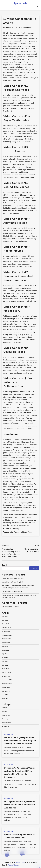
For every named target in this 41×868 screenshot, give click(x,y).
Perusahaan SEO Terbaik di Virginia (13, 578)
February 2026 (6, 628)
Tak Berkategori (7, 723)
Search (5, 565)
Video (30, 532)
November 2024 (7, 684)
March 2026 (5, 624)
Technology (5, 726)
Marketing (15, 529)
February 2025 (6, 673)
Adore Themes (14, 865)
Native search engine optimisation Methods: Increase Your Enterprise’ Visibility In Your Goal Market (20, 741)
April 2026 (5, 620)
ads (11, 532)
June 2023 (5, 699)
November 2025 (7, 639)
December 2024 (7, 680)
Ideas (24, 532)
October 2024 (6, 687)
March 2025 (5, 669)
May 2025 (5, 661)
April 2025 (5, 665)
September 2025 (7, 646)
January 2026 (6, 631)
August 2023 (6, 691)
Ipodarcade (21, 3)
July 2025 (5, 654)
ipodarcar (28, 27)
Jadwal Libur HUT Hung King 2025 (12, 582)
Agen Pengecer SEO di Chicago (12, 592)
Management (6, 715)
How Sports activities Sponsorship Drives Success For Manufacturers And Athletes (20, 805)
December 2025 (7, 635)
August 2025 (6, 650)
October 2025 (6, 643)
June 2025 (5, 658)
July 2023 (5, 695)
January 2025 (6, 676)
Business (4, 708)
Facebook (17, 532)
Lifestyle (4, 711)
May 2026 (5, 616)
